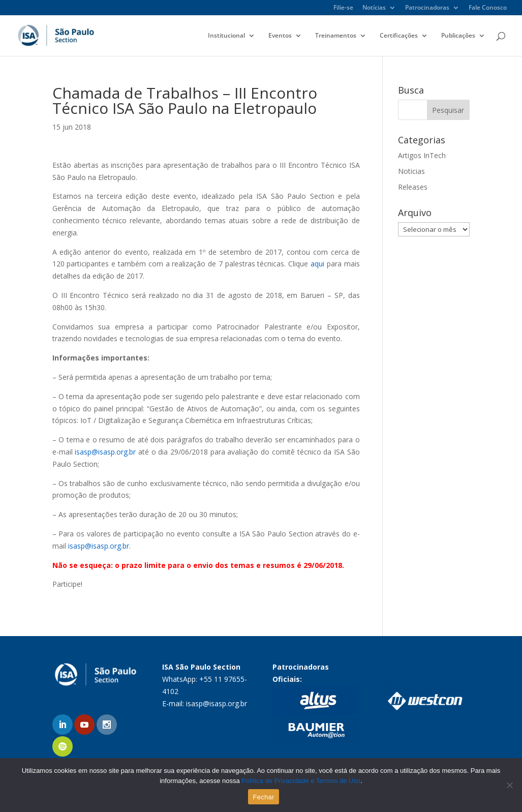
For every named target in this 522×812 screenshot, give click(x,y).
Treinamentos (336, 36)
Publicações (458, 36)
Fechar (264, 797)
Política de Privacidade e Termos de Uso (301, 781)
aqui (317, 264)
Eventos (280, 36)
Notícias (374, 8)
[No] (509, 785)
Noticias (411, 171)
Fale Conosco (488, 8)
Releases (413, 187)
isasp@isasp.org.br (105, 452)
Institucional (226, 36)
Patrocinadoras (427, 8)
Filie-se (343, 8)
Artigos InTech (422, 155)
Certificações (399, 36)
